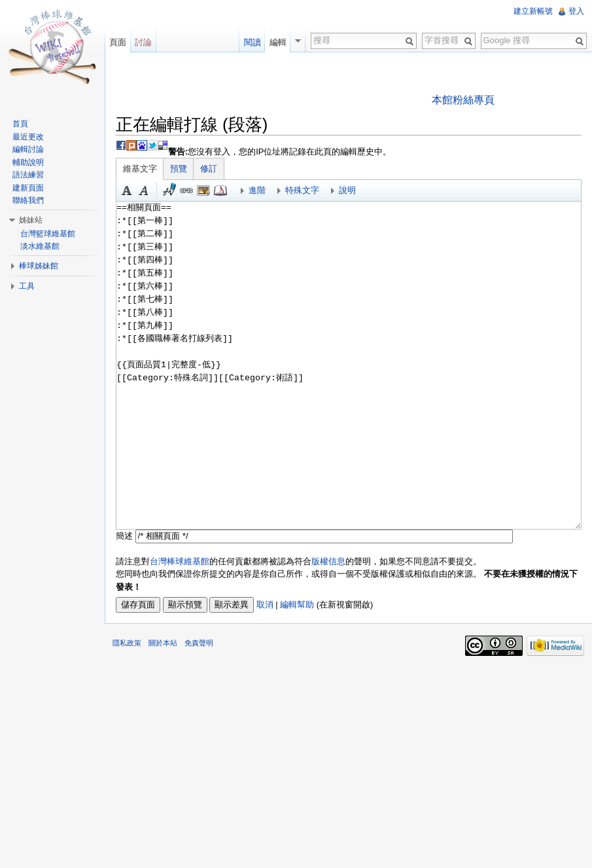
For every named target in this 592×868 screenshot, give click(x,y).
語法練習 (28, 175)
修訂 (209, 169)
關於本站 (163, 643)
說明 (347, 190)
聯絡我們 (28, 200)
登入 (576, 11)
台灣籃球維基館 (48, 234)
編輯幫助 (297, 605)
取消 (265, 605)
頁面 (118, 42)
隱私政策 (127, 643)
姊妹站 (31, 220)
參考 (220, 190)
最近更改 (28, 137)
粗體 (127, 190)
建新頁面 (28, 188)
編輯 (278, 42)
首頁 (20, 124)
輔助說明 (28, 162)
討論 (143, 42)
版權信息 (328, 561)
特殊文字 (302, 190)
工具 (27, 286)
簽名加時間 (169, 190)
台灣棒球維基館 (180, 561)
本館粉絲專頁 (463, 100)
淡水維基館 (40, 246)
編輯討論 (28, 149)
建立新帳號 (533, 11)
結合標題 (203, 190)
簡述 (124, 536)
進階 (257, 190)
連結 (186, 190)
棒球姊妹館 (39, 266)
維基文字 (140, 169)
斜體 (144, 190)
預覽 (179, 169)
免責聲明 (199, 643)
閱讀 (252, 42)
